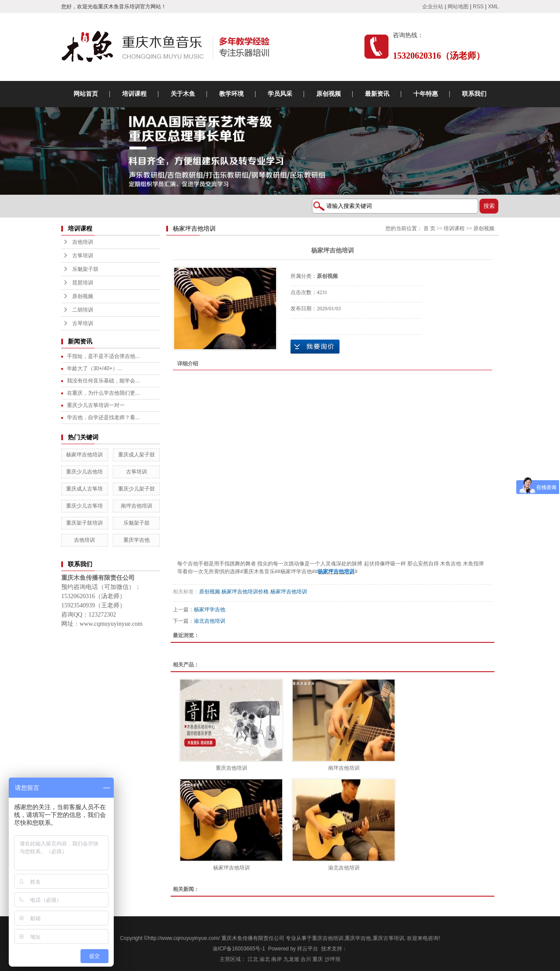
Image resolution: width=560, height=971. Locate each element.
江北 (253, 959)
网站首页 (86, 94)
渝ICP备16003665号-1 (239, 949)
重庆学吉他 (136, 540)
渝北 (265, 959)
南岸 (276, 959)
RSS (478, 7)
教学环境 (231, 94)
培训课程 (134, 94)
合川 (306, 959)
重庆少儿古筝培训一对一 (96, 405)
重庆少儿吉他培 (84, 472)
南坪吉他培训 (136, 506)
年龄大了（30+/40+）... (94, 368)
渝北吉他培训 (210, 621)
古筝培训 (83, 256)
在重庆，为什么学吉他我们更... (103, 393)
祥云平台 (308, 949)
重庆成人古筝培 (84, 489)
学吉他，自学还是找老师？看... (103, 417)
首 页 (429, 228)
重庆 (318, 959)
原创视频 (329, 94)
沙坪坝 (332, 959)
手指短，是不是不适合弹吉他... (103, 356)
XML (493, 7)
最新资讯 (377, 94)
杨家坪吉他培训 (84, 455)
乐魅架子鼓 (85, 269)
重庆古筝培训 (388, 938)
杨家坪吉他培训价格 (245, 592)
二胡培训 (83, 310)
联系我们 (474, 94)
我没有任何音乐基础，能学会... (103, 381)
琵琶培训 (83, 283)
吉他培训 (83, 242)
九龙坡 (291, 959)
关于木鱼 (183, 94)
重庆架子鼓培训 (84, 523)
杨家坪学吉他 (210, 610)
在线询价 (315, 347)
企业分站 (433, 7)
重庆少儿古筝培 (84, 506)
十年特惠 (426, 94)
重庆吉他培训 (231, 768)
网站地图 (458, 7)
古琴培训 (83, 323)
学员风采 (280, 94)
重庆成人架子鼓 (136, 455)
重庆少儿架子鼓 (136, 489)
